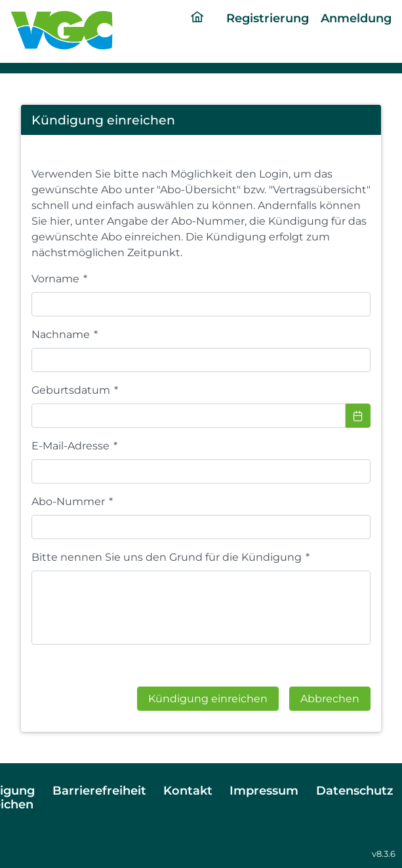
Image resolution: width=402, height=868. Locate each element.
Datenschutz (355, 790)
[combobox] (189, 416)
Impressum (264, 790)
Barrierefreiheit (99, 790)
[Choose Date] (358, 416)
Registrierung (268, 18)
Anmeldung (356, 18)
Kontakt (188, 790)
